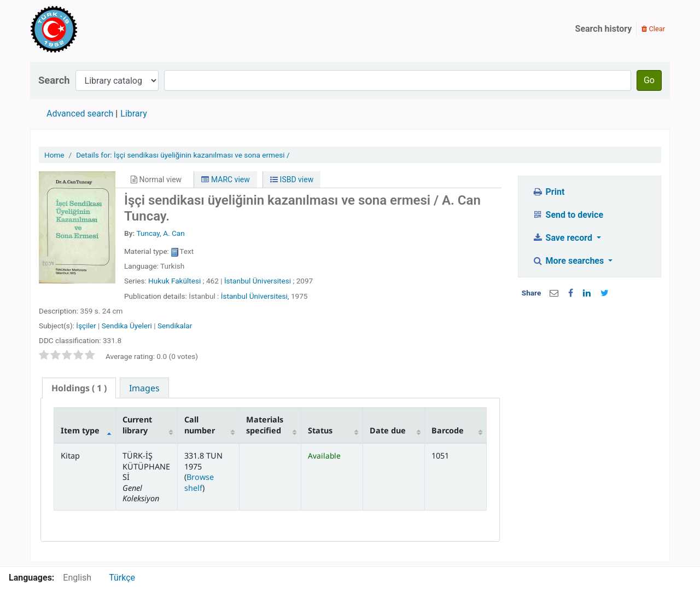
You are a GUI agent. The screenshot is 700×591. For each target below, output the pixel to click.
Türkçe (122, 578)
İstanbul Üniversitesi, (255, 296)
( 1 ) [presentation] (79, 388)
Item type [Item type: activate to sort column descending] (80, 430)
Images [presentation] (144, 388)
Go (649, 80)
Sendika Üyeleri (127, 326)
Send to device (568, 215)
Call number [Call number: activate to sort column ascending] (200, 425)
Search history (604, 29)
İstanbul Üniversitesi (258, 281)
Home (54, 155)
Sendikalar (175, 326)
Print (548, 192)
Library (133, 114)
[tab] (79, 388)
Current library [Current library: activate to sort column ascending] (137, 425)
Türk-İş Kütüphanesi (85, 29)
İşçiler (86, 326)
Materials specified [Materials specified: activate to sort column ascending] (265, 425)
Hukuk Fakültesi (174, 281)
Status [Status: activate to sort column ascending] (320, 430)
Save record (563, 238)
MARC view (225, 179)
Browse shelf (199, 482)
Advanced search (80, 114)
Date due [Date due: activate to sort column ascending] (388, 430)
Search (54, 80)
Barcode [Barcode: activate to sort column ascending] (448, 430)
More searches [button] (569, 261)
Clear (653, 29)
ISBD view (292, 179)
